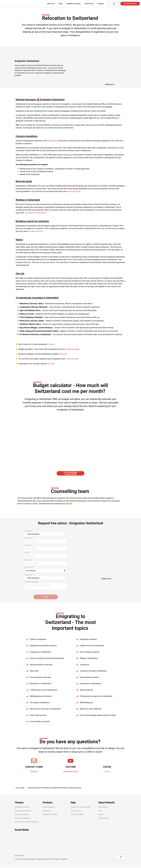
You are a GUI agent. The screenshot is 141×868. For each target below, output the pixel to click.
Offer (61, 4)
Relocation (46, 577)
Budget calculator (72, 349)
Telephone (46, 562)
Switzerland (53, 141)
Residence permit (35, 231)
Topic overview (72, 359)
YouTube (51, 364)
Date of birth (46, 570)
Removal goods (74, 191)
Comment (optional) (46, 586)
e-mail (46, 555)
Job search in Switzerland (35, 213)
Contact (101, 4)
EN (113, 4)
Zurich (107, 772)
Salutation (46, 533)
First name (46, 540)
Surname (46, 548)
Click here (34, 772)
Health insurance (74, 4)
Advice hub (89, 4)
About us (51, 4)
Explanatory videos (70, 772)
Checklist (63, 354)
